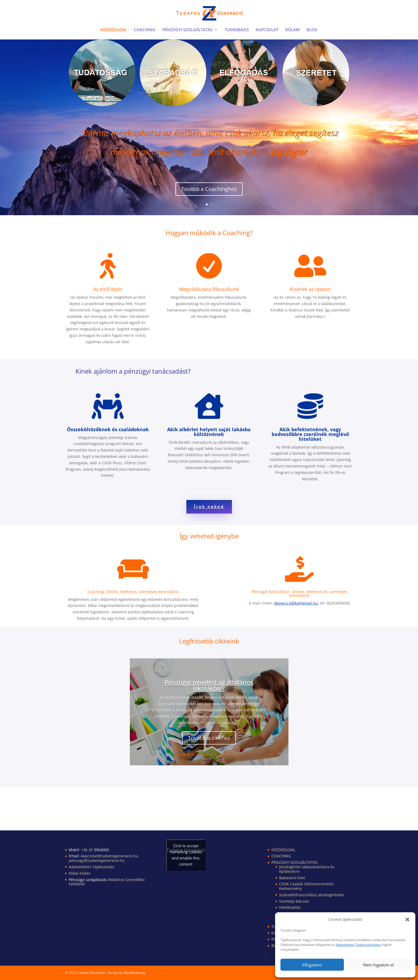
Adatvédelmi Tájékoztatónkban (359, 945)
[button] (407, 919)
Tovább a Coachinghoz (209, 192)
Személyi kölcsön (294, 901)
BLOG (312, 30)
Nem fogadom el (378, 965)
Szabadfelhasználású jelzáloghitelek (311, 895)
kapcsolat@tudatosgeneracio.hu (109, 856)
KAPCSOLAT (267, 30)
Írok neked (209, 507)
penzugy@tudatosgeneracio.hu (97, 860)
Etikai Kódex (80, 873)
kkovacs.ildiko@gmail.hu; (297, 603)
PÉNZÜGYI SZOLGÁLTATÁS (187, 30)
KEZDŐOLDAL (114, 30)
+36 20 (87, 850)
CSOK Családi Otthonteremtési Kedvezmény (306, 886)
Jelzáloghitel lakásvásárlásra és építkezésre (307, 869)
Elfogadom (312, 965)
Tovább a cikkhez (209, 744)
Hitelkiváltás (290, 907)
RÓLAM (292, 30)
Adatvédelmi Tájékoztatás (92, 867)
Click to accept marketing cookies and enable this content (186, 855)
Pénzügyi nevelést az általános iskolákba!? (209, 691)
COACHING (145, 30)
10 (225, 755)
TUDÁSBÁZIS (237, 30)
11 (229, 755)
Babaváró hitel (292, 878)
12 (234, 755)
